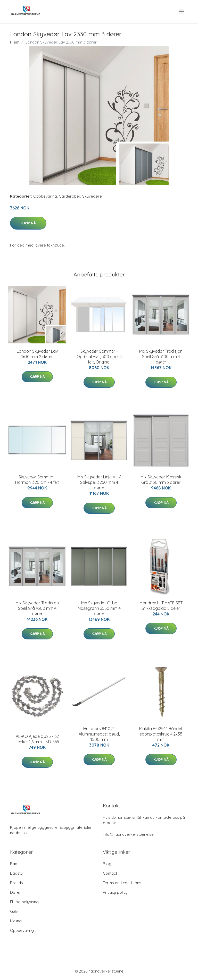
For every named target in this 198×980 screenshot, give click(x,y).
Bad (14, 864)
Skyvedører (93, 196)
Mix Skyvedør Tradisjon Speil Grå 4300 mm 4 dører (37, 608)
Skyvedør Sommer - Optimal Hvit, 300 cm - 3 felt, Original (99, 357)
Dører (15, 892)
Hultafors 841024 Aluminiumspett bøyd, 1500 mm (99, 734)
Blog (107, 864)
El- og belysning (24, 902)
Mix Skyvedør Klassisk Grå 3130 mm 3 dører (161, 480)
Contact (110, 873)
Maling (16, 921)
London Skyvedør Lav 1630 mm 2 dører (37, 354)
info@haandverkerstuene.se (128, 834)
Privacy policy (115, 892)
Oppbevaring (45, 196)
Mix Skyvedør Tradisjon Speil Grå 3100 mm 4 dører (161, 357)
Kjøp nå (28, 223)
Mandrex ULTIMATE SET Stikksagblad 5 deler (161, 606)
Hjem (15, 42)
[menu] (182, 12)
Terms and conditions (122, 883)
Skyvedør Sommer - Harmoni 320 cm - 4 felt (37, 480)
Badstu (16, 873)
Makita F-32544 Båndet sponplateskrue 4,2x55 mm (161, 734)
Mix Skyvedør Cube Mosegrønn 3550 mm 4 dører (99, 608)
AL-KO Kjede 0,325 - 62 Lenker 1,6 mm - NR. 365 (37, 739)
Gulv (14, 911)
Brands (16, 883)
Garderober (70, 196)
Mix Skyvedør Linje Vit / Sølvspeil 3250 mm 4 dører (99, 482)
